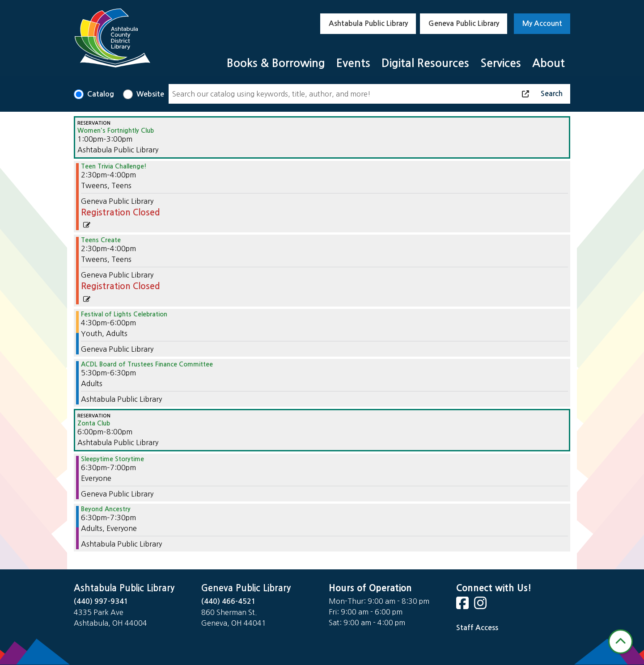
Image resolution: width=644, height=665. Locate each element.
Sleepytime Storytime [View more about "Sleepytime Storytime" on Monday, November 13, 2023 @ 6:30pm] (112, 459)
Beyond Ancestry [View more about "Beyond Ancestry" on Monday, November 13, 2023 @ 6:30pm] (106, 509)
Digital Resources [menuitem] (425, 63)
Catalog (101, 94)
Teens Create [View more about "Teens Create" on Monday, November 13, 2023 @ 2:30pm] (101, 240)
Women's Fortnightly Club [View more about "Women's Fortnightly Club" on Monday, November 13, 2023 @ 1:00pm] (116, 130)
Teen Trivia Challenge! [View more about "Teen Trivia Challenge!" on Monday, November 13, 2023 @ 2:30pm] (114, 166)
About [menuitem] (549, 63)
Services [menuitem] (501, 63)
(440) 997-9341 (101, 601)
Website (150, 94)
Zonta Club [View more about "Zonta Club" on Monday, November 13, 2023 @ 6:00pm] (94, 423)
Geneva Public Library (464, 23)
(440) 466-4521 (229, 601)
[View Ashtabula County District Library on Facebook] (463, 606)
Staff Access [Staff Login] (477, 628)
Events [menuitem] (353, 63)
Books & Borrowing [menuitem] (276, 63)
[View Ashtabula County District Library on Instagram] (481, 606)
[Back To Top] (621, 642)
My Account (542, 23)
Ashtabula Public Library (368, 23)
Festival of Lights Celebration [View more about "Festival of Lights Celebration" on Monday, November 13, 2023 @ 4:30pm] (124, 314)
